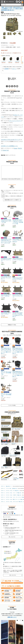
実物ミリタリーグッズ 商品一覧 (18, 499)
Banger (16, 148)
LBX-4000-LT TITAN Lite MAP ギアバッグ (10, 140)
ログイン (14, 69)
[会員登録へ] (17, 2)
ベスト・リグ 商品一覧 (17, 493)
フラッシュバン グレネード (15, 121)
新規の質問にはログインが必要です (12, 200)
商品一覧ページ (9, 486)
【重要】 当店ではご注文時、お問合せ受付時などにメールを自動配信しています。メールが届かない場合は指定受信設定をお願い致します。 (12, 9)
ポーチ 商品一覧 (16, 491)
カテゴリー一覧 (9, 491)
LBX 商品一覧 (14, 488)
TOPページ (3, 486)
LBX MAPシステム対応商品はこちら (9, 146)
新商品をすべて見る (12, 325)
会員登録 (6, 69)
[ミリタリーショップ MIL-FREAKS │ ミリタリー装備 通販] (9, 2)
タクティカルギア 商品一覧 (17, 502)
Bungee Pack (6, 150)
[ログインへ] (19, 2)
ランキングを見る (12, 405)
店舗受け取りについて (12, 617)
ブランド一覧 (8, 488)
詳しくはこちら (12, 537)
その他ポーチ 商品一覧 (17, 495)
